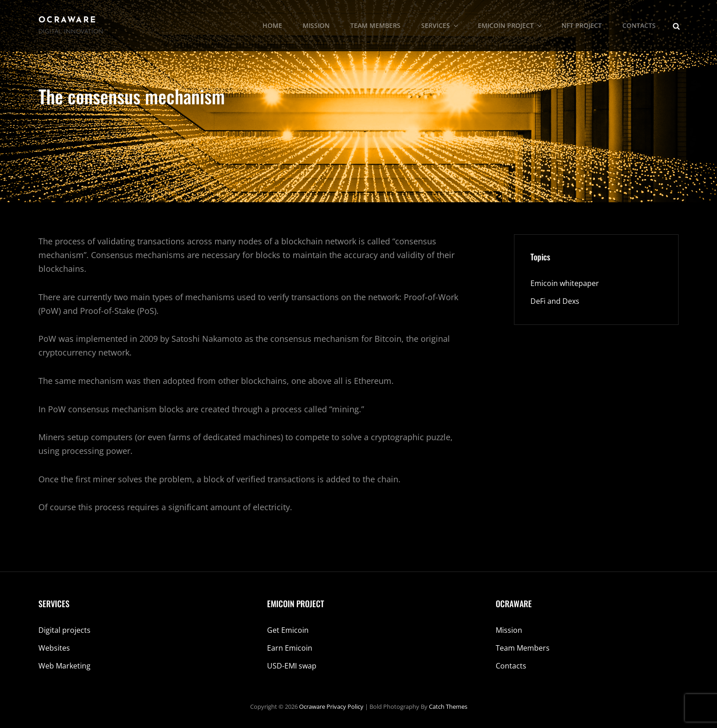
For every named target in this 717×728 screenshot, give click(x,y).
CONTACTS (639, 25)
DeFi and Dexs (555, 301)
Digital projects (64, 630)
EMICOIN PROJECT (511, 25)
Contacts (511, 666)
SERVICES (440, 25)
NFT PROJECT (582, 25)
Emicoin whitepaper (565, 283)
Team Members (523, 648)
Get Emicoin (288, 630)
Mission (509, 630)
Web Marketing (64, 666)
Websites (54, 648)
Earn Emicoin (290, 648)
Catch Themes (448, 706)
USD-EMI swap (292, 666)
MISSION (316, 25)
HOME (272, 25)
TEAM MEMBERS (375, 25)
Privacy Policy (345, 706)
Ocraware (68, 20)
